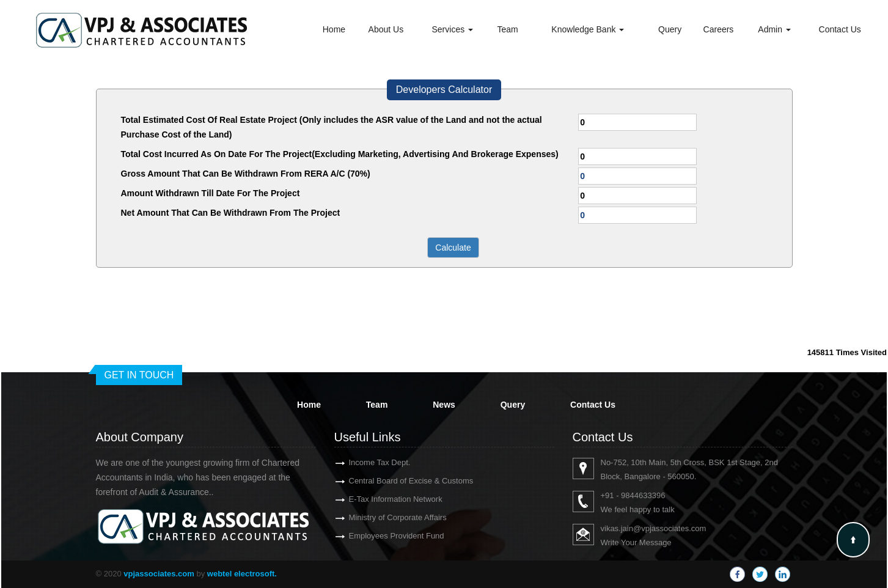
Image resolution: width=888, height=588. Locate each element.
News (444, 405)
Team (508, 29)
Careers (719, 29)
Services (453, 29)
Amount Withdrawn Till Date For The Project (211, 193)
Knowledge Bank (588, 29)
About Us (386, 29)
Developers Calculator (444, 90)
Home (334, 29)
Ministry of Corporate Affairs (383, 517)
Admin (774, 29)
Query (670, 29)
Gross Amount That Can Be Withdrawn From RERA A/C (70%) (246, 174)
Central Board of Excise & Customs (397, 481)
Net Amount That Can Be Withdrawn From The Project (231, 213)
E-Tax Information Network (381, 499)
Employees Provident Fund (382, 536)
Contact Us (840, 29)
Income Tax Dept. (365, 462)
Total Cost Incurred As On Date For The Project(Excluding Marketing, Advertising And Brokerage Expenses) (340, 154)
